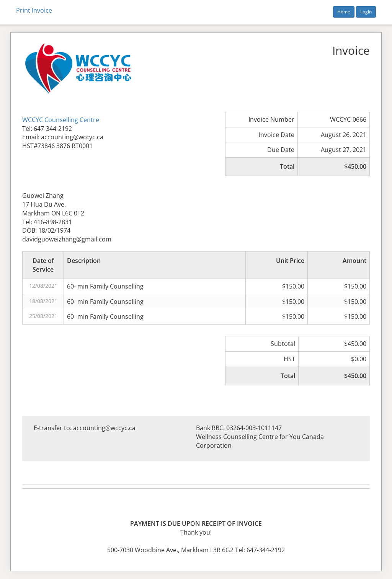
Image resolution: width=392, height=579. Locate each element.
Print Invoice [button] (34, 10)
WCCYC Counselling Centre (61, 120)
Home (344, 12)
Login (366, 12)
